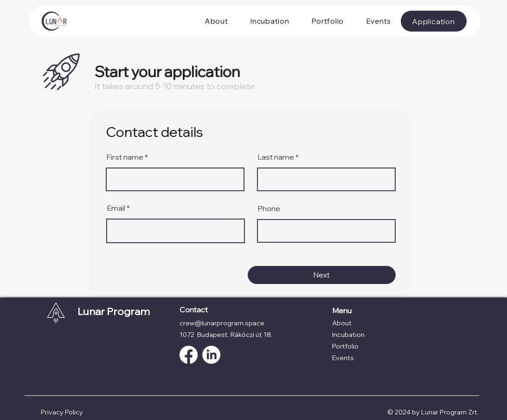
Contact (194, 310)
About (342, 323)
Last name (276, 157)
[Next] (322, 275)
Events (343, 358)
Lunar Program (114, 311)
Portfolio (345, 346)
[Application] (434, 21)
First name (125, 157)
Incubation (348, 335)
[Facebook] (189, 355)
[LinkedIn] (211, 355)
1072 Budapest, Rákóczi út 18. (226, 335)
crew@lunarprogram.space (222, 323)
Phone (269, 208)
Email (116, 208)
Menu (342, 310)
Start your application (167, 71)
